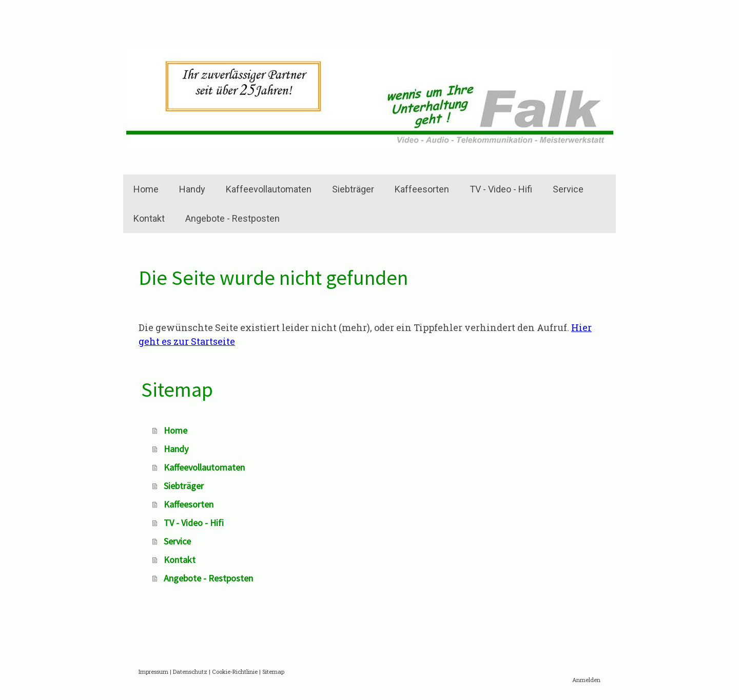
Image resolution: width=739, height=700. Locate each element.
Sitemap (273, 672)
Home (146, 189)
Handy (192, 189)
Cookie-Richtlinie (235, 672)
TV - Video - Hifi (501, 189)
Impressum (153, 672)
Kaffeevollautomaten (269, 189)
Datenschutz (190, 672)
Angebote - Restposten (232, 218)
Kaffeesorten (422, 189)
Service (568, 189)
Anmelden (586, 680)
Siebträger (353, 189)
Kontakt (149, 218)
